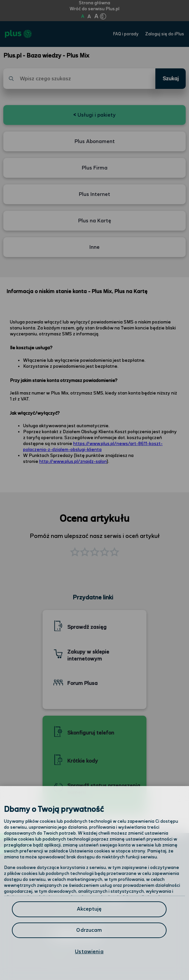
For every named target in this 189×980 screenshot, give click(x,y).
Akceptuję (89, 909)
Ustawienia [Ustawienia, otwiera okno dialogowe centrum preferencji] (89, 952)
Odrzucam (89, 930)
